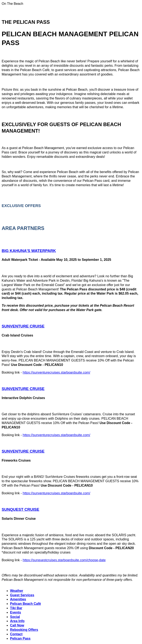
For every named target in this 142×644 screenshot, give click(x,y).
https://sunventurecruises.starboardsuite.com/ (57, 372)
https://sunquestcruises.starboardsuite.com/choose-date (64, 560)
